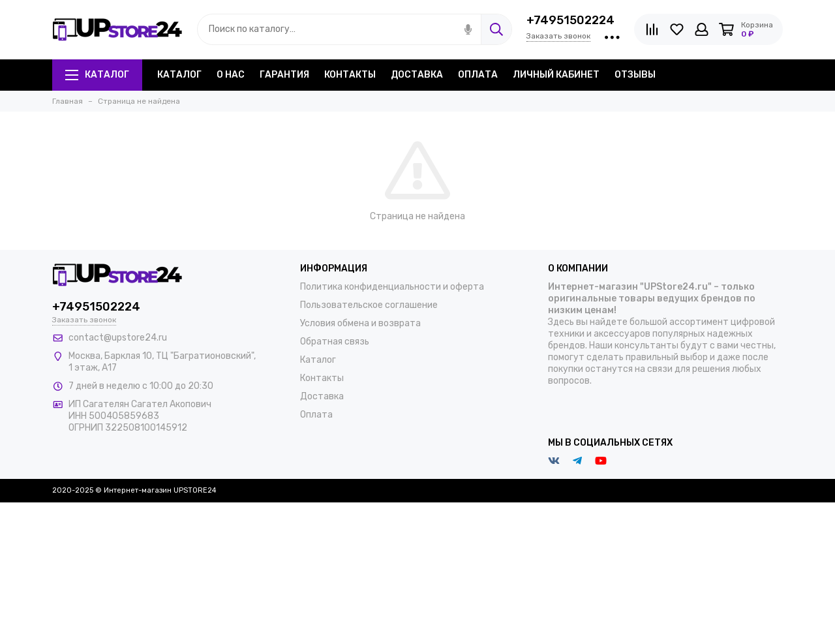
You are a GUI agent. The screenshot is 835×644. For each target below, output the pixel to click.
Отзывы (635, 75)
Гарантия (284, 75)
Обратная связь (335, 342)
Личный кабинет (556, 75)
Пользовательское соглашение (369, 305)
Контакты (350, 75)
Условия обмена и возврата (360, 323)
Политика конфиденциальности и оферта (392, 287)
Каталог (97, 75)
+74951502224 (570, 20)
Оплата (478, 75)
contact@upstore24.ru (118, 338)
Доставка (417, 75)
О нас (231, 75)
